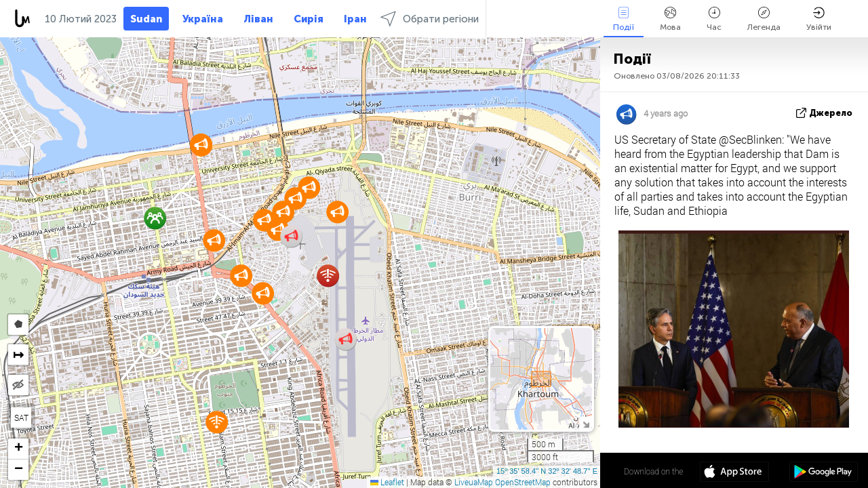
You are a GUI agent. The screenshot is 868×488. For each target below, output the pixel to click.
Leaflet (387, 482)
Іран (355, 19)
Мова (670, 19)
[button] (283, 212)
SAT (21, 418)
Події (624, 19)
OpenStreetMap (523, 482)
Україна (203, 19)
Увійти (819, 19)
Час (714, 19)
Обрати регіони (430, 19)
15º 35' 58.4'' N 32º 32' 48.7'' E (547, 471)
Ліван (258, 19)
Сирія (309, 19)
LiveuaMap (474, 482)
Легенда (764, 19)
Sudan (146, 19)
